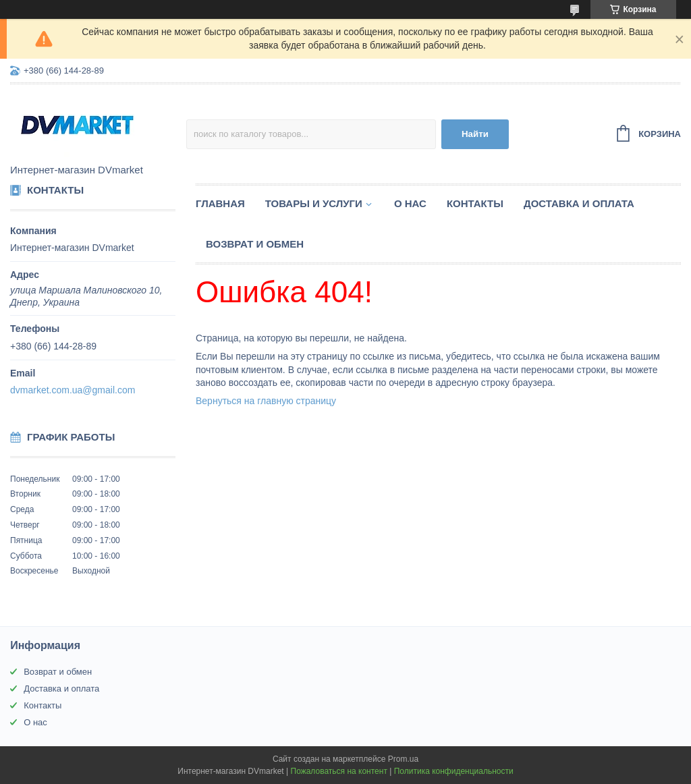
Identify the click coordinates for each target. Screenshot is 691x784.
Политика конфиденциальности (454, 771)
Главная (220, 203)
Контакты (475, 203)
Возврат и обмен (255, 244)
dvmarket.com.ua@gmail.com (73, 390)
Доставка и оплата (579, 203)
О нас (410, 203)
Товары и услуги (314, 203)
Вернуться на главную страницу (266, 401)
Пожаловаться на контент (339, 771)
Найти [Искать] (475, 134)
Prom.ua (403, 759)
